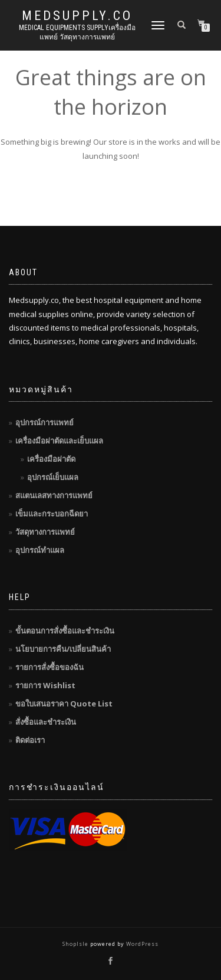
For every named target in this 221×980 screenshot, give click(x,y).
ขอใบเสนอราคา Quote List (64, 704)
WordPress (141, 944)
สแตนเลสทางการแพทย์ (54, 495)
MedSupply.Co (77, 16)
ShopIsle (76, 944)
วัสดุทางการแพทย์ (45, 532)
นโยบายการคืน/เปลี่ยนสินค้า (63, 649)
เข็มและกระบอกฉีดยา (52, 514)
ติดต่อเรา (30, 740)
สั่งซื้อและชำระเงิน (46, 722)
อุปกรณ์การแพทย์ (44, 422)
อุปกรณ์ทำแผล (40, 550)
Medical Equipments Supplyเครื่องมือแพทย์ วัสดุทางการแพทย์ (77, 32)
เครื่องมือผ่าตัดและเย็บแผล (59, 441)
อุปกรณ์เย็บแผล (53, 477)
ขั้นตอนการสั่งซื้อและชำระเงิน (65, 631)
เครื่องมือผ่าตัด (51, 459)
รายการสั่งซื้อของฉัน (50, 667)
